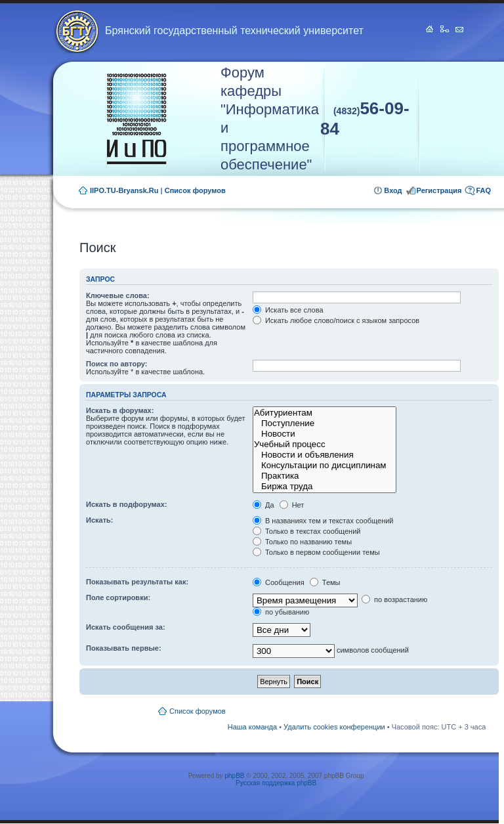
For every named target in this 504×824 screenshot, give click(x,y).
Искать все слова (288, 310)
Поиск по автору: (116, 364)
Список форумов (195, 190)
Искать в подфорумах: (127, 504)
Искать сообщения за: (126, 627)
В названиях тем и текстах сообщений (323, 521)
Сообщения (279, 582)
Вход (393, 190)
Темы (325, 582)
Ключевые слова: (118, 295)
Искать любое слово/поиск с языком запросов (336, 320)
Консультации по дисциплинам (325, 466)
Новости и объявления (325, 455)
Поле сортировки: (118, 597)
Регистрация (439, 190)
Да (263, 505)
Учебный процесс (325, 445)
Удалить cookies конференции (334, 727)
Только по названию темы (302, 542)
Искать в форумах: (120, 410)
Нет (292, 505)
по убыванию (281, 612)
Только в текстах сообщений (307, 531)
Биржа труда (325, 487)
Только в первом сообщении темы (316, 552)
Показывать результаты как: (137, 582)
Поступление (325, 423)
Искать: (99, 520)
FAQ (483, 190)
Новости (325, 434)
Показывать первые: (124, 648)
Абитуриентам (325, 413)
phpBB (234, 776)
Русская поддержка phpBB (276, 783)
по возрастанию (394, 599)
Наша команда (252, 727)
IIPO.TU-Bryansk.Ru (124, 190)
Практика (325, 476)
